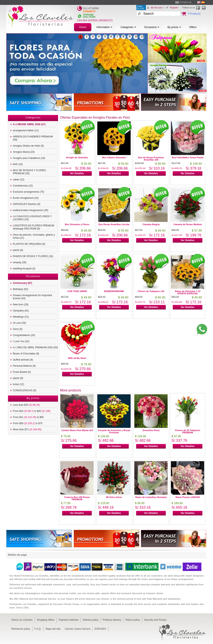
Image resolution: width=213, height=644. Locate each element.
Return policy (133, 620)
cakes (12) (19, 180)
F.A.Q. (38, 629)
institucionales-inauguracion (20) (31, 210)
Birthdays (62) (21, 289)
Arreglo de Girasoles (77, 157)
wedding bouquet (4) (24, 269)
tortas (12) (18, 384)
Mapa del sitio (53, 629)
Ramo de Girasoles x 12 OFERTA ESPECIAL (188, 292)
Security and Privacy (155, 620)
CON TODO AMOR (77, 291)
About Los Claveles (22, 620)
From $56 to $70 (28, 423)
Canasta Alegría (151, 224)
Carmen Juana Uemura (78, 629)
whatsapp (88, 15)
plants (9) (18, 378)
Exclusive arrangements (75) (29, 192)
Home (83, 27)
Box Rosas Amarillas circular (114, 224)
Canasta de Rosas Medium (188, 224)
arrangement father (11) (26, 130)
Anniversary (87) (22, 283)
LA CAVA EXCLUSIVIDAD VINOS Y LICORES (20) (32, 218)
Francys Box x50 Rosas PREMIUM (77, 498)
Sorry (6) (18, 329)
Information (104, 27)
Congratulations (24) (24, 335)
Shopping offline (46, 620)
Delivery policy (90, 620)
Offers (193, 27)
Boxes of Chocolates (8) (26, 354)
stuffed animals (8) (23, 360)
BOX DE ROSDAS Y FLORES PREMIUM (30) (29, 172)
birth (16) (18, 164)
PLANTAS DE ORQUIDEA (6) (29, 244)
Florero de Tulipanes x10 (151, 291)
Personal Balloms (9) (24, 366)
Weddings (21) (21, 317)
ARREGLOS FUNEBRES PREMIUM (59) (33, 138)
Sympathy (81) (21, 311)
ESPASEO (100, 629)
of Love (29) (19, 323)
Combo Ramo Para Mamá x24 (77, 430)
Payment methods (69, 620)
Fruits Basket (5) (22, 372)
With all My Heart (77, 358)
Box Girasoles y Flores (77, 224)
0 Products (194, 14)
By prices (174, 27)
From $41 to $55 (28, 417)
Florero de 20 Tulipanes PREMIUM (188, 431)
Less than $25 (26, 405)
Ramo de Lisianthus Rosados (151, 497)
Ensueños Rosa (151, 430)
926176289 (89, 17)
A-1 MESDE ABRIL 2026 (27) (29, 124)
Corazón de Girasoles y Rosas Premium (114, 431)
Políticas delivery (112, 620)
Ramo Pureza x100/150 (188, 497)
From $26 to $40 (32, 411)
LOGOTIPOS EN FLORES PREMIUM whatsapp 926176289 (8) (34, 227)
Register (174, 8)
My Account (157, 8)
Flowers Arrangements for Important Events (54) (32, 297)
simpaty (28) (20, 262)
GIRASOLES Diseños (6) (27, 204)
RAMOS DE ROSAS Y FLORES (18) (33, 256)
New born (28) (21, 305)
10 (137, 36)
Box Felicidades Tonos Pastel (188, 157)
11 (143, 36)
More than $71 (27, 429)
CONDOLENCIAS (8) (25, 390)
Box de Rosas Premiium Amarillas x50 (151, 159)
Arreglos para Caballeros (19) (29, 158)
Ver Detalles (77, 173)
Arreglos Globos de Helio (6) (28, 146)
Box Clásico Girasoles (114, 157)
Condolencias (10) (23, 186)
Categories (128, 27)
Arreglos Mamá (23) (24, 152)
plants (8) (18, 250)
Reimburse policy (21, 629)
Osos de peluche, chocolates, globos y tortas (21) (34, 236)
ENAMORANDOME (114, 291)
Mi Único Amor (114, 497)
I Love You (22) (21, 341)
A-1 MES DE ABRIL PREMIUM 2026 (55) (35, 347)
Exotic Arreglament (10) (26, 198)
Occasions (152, 27)
